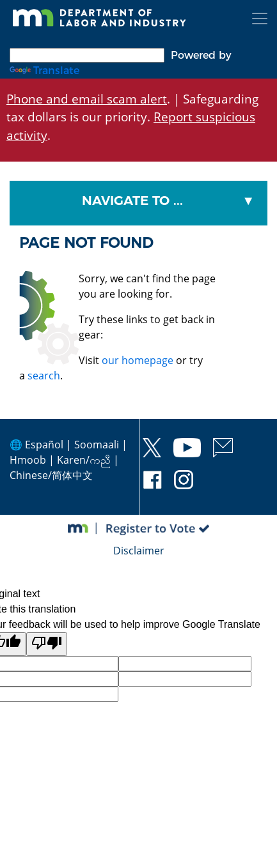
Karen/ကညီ (84, 460)
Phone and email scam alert (87, 99)
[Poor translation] (47, 644)
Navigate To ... (132, 201)
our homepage (138, 360)
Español (44, 445)
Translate (44, 71)
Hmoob (28, 460)
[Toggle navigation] (260, 19)
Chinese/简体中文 (51, 475)
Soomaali (97, 445)
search (44, 376)
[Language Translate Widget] (87, 55)
